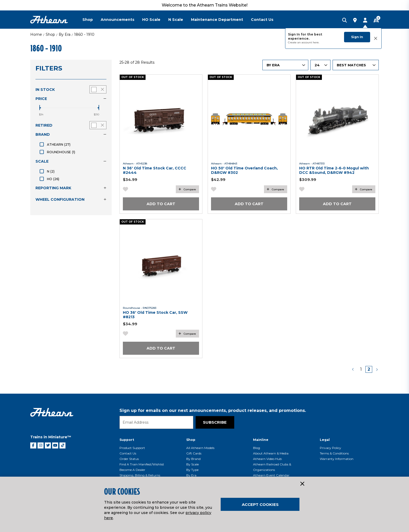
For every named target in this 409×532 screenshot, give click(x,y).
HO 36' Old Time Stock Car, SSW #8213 (155, 315)
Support (127, 440)
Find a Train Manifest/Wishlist (142, 464)
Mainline (261, 440)
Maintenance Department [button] (217, 20)
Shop (50, 34)
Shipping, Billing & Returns (140, 475)
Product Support (132, 448)
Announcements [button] (118, 20)
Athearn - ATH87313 (312, 164)
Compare (190, 189)
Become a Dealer (132, 470)
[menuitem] (92, 20)
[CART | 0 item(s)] (376, 21)
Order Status (129, 459)
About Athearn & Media (271, 453)
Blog (257, 448)
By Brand (193, 459)
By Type (192, 470)
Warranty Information (337, 459)
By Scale (193, 464)
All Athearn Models (200, 448)
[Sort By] (356, 65)
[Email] (156, 422)
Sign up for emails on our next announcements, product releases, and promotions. (213, 410)
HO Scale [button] (151, 20)
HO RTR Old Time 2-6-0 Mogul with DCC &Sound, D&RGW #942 (334, 170)
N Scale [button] (176, 20)
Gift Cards (194, 453)
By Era (65, 34)
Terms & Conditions (334, 453)
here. (316, 42)
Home (36, 34)
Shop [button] (88, 20)
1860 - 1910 (84, 34)
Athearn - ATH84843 (224, 164)
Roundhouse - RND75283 (140, 308)
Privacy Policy (330, 448)
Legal (325, 440)
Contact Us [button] (262, 20)
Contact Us (128, 453)
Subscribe (215, 422)
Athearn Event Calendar (271, 475)
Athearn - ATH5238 (135, 164)
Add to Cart (161, 204)
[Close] (302, 484)
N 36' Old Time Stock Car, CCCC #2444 (155, 170)
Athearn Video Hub (267, 459)
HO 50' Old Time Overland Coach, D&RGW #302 (244, 170)
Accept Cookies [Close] (260, 504)
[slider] (40, 108)
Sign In (357, 37)
